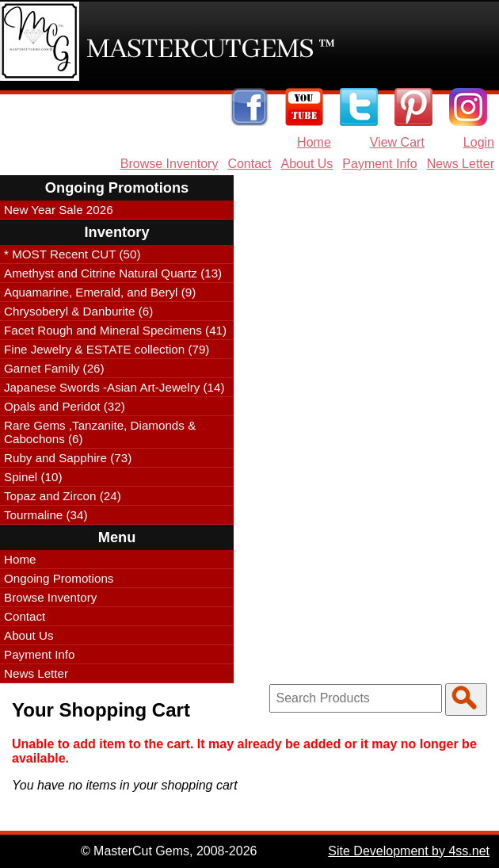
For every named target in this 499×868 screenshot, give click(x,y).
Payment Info (379, 164)
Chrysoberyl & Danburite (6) (78, 311)
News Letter (461, 164)
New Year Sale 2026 (59, 210)
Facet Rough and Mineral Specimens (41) (115, 330)
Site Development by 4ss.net (409, 851)
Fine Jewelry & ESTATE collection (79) (107, 349)
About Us (307, 164)
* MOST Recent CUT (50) (72, 254)
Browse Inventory (170, 164)
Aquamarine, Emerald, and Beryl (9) (100, 292)
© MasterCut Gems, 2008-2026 (169, 851)
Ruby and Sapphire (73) (68, 458)
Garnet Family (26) (54, 368)
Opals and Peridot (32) (65, 406)
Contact (249, 164)
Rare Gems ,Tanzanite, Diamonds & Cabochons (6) (100, 432)
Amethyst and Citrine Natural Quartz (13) (113, 273)
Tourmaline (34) (46, 515)
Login (479, 142)
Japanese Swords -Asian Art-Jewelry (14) (114, 387)
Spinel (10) (33, 477)
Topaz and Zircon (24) (63, 496)
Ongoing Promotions (59, 578)
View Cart (397, 142)
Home (314, 142)
